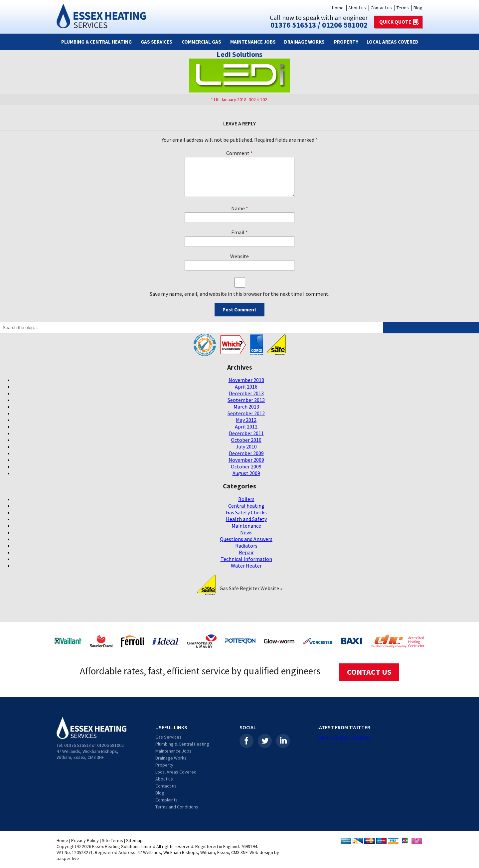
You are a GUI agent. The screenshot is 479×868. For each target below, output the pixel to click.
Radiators (246, 546)
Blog (418, 8)
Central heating (246, 506)
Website (239, 256)
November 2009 (246, 460)
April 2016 (246, 387)
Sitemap (134, 840)
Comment (239, 153)
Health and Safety (246, 519)
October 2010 (246, 440)
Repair (246, 552)
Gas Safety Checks (246, 512)
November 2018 (246, 380)
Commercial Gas (201, 42)
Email (239, 232)
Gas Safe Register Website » (251, 588)
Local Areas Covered (393, 42)
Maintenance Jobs (253, 42)
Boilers (246, 499)
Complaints (166, 800)
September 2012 (246, 413)
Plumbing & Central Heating (96, 42)
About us (357, 8)
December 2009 (246, 453)
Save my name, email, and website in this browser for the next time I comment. (239, 294)
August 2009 (246, 473)
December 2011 (246, 433)
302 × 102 (258, 99)
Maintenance (246, 526)
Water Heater (246, 566)
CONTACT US (369, 672)
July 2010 (246, 446)
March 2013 (246, 407)
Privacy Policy (85, 840)
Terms (403, 8)
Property (346, 42)
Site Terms (112, 840)
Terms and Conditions (177, 807)
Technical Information (246, 559)
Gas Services (157, 42)
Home (338, 8)
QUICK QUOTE (395, 22)
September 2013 (246, 400)
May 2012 (246, 420)
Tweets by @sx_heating (343, 737)
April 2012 (246, 427)
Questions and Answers (246, 539)
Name (240, 208)
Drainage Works (304, 42)
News (246, 532)
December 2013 (246, 393)
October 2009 (246, 466)
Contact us (381, 8)
